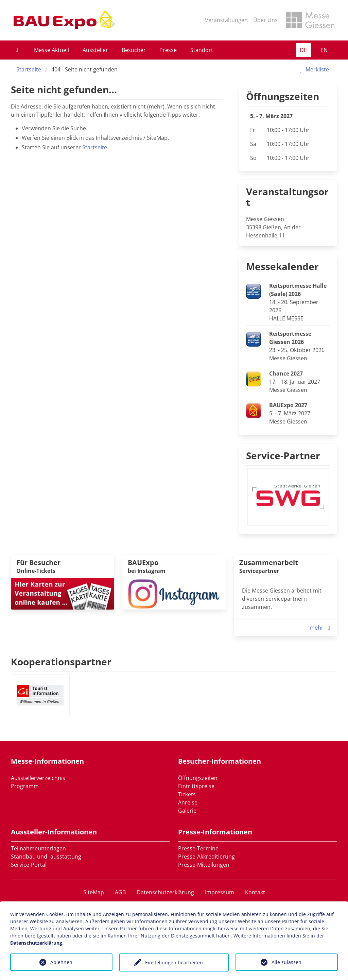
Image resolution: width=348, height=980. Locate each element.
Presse (168, 50)
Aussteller (95, 50)
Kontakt (255, 892)
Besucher (134, 50)
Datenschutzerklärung (165, 892)
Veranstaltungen (226, 20)
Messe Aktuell (51, 50)
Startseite (29, 69)
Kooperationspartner (61, 662)
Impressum (220, 892)
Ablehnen (61, 962)
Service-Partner (283, 455)
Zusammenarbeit (269, 562)
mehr (321, 628)
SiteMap (94, 892)
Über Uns (265, 20)
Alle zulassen (286, 962)
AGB (120, 892)
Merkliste (313, 69)
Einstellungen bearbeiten (174, 962)
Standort (202, 50)
